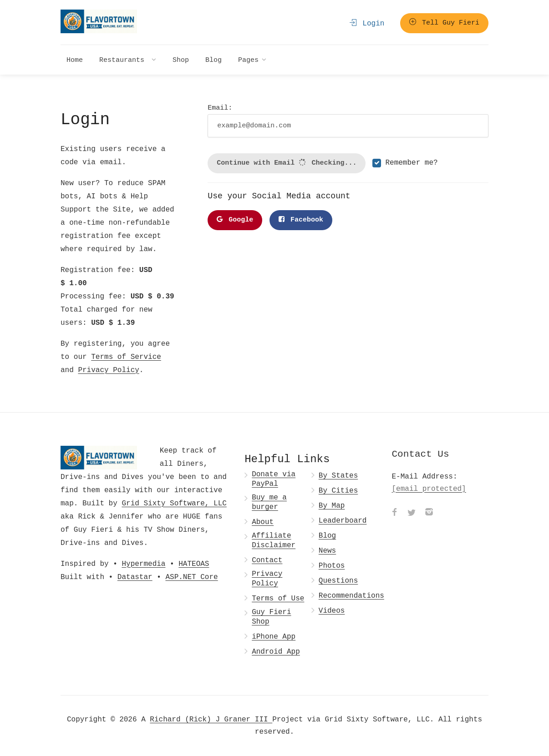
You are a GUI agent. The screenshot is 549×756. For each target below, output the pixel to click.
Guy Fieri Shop (271, 617)
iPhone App (274, 637)
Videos (332, 611)
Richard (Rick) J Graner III (211, 719)
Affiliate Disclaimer (274, 540)
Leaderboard (343, 521)
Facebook (301, 220)
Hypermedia (143, 564)
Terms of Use (278, 598)
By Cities (338, 491)
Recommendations (351, 596)
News (327, 551)
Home (75, 60)
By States (338, 476)
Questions (338, 581)
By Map (332, 506)
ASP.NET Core (191, 577)
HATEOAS (194, 564)
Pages (248, 60)
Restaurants (124, 60)
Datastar (135, 577)
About (263, 522)
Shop (181, 60)
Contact (267, 560)
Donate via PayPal (274, 479)
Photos (332, 566)
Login (367, 23)
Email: (348, 120)
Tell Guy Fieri (444, 23)
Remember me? (411, 163)
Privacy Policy (108, 370)
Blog (213, 60)
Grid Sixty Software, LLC (174, 503)
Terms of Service (126, 357)
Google (235, 220)
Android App (276, 652)
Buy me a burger (269, 502)
